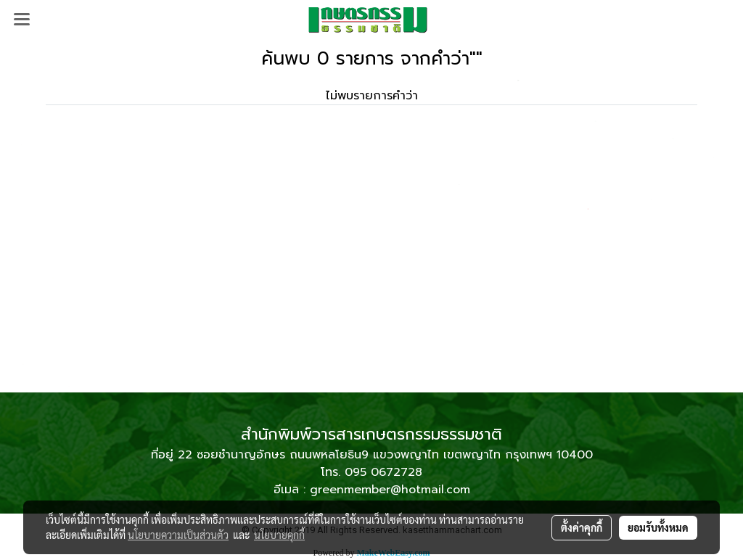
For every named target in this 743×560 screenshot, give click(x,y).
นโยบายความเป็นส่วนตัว (178, 535)
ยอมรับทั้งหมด (658, 527)
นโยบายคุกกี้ (279, 535)
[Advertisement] (371, 284)
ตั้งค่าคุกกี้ (582, 527)
